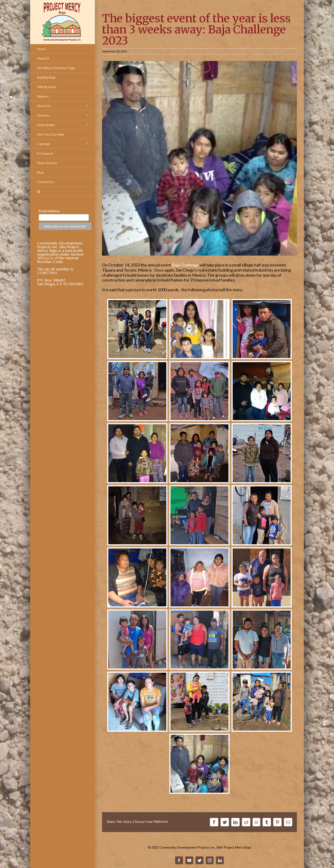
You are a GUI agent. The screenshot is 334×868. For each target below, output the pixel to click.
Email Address (51, 211)
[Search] (63, 192)
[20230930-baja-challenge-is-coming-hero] (199, 158)
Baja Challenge (185, 265)
